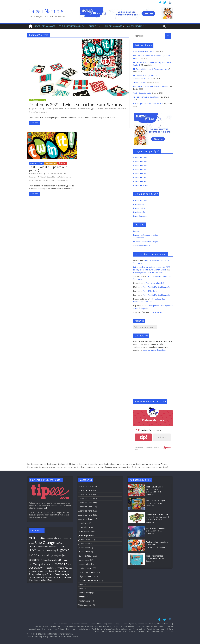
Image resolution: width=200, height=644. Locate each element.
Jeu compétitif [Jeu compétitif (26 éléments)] (57, 556)
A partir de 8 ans (140, 181)
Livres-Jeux (83, 584)
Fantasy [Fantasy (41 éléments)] (53, 550)
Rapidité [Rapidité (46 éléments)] (53, 571)
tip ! (45, 508)
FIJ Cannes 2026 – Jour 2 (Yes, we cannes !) (151, 69)
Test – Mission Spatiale (156, 528)
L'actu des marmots (38, 100)
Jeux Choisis (83, 523)
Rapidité (42, 180)
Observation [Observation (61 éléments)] (36, 568)
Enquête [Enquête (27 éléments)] (46, 551)
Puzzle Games (84, 601)
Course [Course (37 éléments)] (61, 546)
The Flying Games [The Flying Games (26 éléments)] (41, 577)
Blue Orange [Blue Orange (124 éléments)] (45, 543)
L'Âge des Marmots (87, 576)
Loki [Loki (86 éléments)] (60, 560)
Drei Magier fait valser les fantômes (148, 272)
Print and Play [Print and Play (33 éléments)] (62, 568)
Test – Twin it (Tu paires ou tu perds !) (49, 169)
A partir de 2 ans (140, 158)
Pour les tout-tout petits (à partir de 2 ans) (104, 624)
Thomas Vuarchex (36, 112)
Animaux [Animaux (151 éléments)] (36, 537)
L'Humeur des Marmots (88, 580)
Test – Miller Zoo (150, 291)
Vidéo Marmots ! (85, 605)
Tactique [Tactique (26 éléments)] (32, 577)
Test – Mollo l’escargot (155, 501)
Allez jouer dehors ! (86, 519)
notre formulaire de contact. (154, 350)
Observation (34, 180)
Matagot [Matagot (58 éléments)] (38, 564)
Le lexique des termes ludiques (146, 242)
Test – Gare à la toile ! (155, 283)
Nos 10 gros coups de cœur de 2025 (148, 104)
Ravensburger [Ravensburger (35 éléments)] (63, 571)
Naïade (100, 109)
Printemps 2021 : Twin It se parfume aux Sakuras (76, 105)
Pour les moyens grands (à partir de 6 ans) (78, 626)
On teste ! (94, 26)
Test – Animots (157, 312)
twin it (45, 112)
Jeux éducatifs (139, 212)
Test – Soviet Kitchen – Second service (156, 488)
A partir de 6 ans (36, 163)
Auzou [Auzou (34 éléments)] (60, 538)
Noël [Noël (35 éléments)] (69, 564)
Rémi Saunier (121, 109)
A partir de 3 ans (140, 162)
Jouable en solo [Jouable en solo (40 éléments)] (50, 560)
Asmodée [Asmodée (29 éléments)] (48, 538)
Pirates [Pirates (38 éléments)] (53, 568)
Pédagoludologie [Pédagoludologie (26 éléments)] (42, 571)
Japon (94, 109)
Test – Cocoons (140, 82)
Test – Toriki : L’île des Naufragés (156, 287)
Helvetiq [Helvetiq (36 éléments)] (42, 556)
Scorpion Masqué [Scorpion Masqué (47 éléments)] (38, 574)
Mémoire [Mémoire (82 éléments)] (61, 564)
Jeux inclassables (140, 216)
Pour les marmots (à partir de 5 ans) (48, 626)
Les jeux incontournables (71, 26)
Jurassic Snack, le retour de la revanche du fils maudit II (157, 516)
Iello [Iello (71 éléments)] (48, 555)
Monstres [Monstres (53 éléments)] (49, 564)
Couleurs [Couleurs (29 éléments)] (54, 546)
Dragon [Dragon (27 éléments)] (40, 551)
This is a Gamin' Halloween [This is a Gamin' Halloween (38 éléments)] (60, 577)
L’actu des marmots (45, 26)
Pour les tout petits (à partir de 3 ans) (134, 624)
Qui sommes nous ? (136, 26)
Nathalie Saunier (110, 109)
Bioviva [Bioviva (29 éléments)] (31, 543)
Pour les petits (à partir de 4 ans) (161, 624)
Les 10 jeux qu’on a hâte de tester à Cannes (151, 86)
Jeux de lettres (84, 552)
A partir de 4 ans (140, 166)
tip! (143, 437)
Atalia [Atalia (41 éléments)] (55, 538)
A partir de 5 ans (140, 170)
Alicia (48, 174)
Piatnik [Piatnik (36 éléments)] (47, 568)
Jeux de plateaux (140, 200)
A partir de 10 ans (140, 185)
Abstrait (43, 177)
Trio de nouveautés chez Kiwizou (147, 97)
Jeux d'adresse (84, 527)
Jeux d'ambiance (85, 531)
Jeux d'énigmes (85, 535)
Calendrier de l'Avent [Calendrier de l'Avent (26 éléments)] (43, 546)
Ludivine (48, 109)
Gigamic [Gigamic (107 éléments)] (63, 550)
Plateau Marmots (45, 11)
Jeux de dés (83, 544)
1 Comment (163, 547)
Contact (136, 231)
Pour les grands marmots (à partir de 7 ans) (111, 626)
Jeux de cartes (51, 163)
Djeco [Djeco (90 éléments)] (33, 550)
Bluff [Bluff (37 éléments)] (58, 543)
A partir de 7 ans (140, 177)
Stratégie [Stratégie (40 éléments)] (64, 574)
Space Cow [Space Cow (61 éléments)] (53, 574)
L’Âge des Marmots (113, 26)
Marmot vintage (85, 593)
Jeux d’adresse (139, 204)
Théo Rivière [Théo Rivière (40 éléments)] (35, 580)
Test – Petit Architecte (155, 556)
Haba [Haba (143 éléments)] (33, 555)
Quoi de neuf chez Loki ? (143, 52)
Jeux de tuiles (84, 560)
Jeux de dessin (84, 548)
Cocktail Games (86, 109)
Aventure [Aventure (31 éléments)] (67, 538)
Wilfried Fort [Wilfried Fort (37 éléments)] (46, 580)
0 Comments (70, 109)
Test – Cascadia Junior (142, 93)
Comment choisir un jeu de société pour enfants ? (146, 626)
